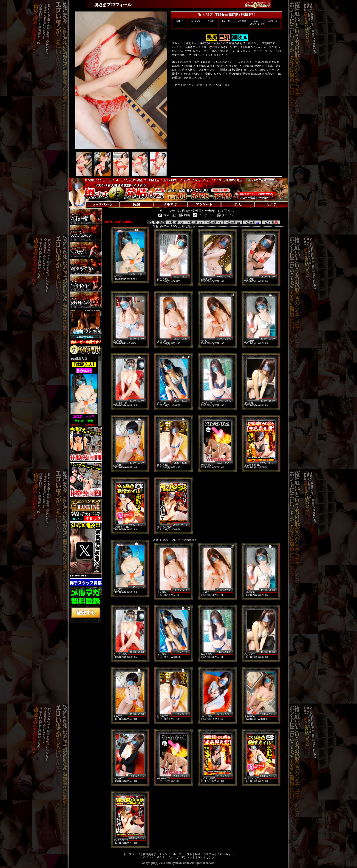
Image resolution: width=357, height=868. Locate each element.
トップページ (132, 854)
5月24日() (271, 223)
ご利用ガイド (225, 854)
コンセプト (185, 854)
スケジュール (167, 854)
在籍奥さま (150, 854)
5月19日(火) (176, 223)
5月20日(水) (195, 223)
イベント (148, 857)
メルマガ (173, 857)
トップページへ (83, 200)
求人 (201, 857)
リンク (210, 857)
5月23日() (252, 223)
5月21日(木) (214, 223)
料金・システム (205, 854)
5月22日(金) (233, 223)
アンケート (188, 857)
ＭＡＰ (161, 857)
